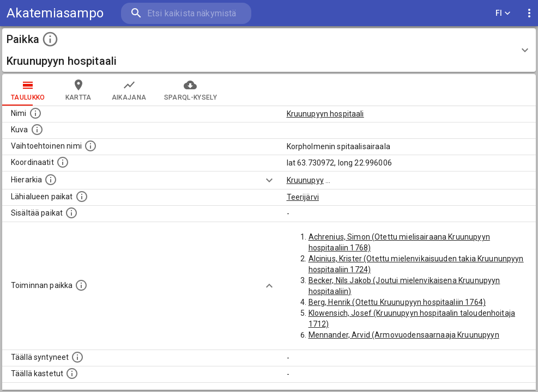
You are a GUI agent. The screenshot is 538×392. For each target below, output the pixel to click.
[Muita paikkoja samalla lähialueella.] (82, 197)
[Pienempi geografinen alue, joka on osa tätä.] (71, 213)
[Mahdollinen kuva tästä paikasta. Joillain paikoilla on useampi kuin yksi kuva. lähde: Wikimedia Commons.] (37, 130)
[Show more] (269, 180)
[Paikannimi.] (35, 113)
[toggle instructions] (50, 39)
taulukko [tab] (28, 90)
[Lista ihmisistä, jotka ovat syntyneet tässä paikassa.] (77, 357)
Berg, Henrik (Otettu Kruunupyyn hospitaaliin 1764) (397, 302)
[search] (185, 13)
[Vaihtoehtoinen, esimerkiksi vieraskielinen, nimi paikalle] (90, 146)
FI (503, 13)
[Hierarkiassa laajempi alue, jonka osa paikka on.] (51, 180)
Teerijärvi (303, 197)
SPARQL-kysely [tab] (191, 90)
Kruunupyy (305, 180)
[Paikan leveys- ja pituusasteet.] (63, 162)
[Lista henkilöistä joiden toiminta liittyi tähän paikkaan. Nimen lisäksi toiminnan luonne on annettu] (81, 285)
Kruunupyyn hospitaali (325, 114)
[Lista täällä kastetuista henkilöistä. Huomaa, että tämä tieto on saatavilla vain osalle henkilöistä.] (72, 373)
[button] (269, 50)
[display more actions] (529, 13)
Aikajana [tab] (129, 90)
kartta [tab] (78, 90)
